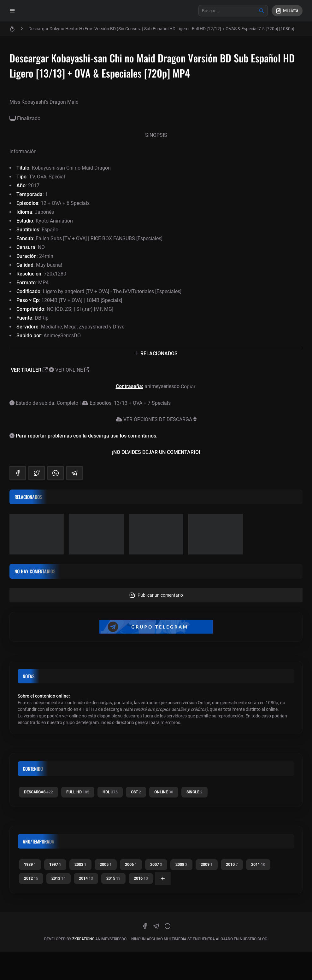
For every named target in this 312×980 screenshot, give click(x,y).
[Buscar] (262, 11)
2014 (86, 879)
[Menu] (12, 11)
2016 (141, 879)
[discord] (168, 926)
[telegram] (74, 473)
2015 (113, 879)
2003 (80, 865)
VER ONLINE (69, 370)
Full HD (78, 792)
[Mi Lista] (287, 11)
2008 (181, 865)
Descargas (38, 792)
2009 (207, 865)
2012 (31, 879)
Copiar (189, 387)
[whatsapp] (56, 473)
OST (136, 792)
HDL (110, 792)
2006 (131, 865)
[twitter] (37, 473)
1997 (55, 865)
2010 (232, 865)
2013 (59, 879)
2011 (258, 865)
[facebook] (18, 473)
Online (164, 792)
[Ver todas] (163, 879)
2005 (106, 865)
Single (194, 792)
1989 (30, 865)
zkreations (83, 939)
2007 (156, 865)
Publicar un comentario (156, 595)
